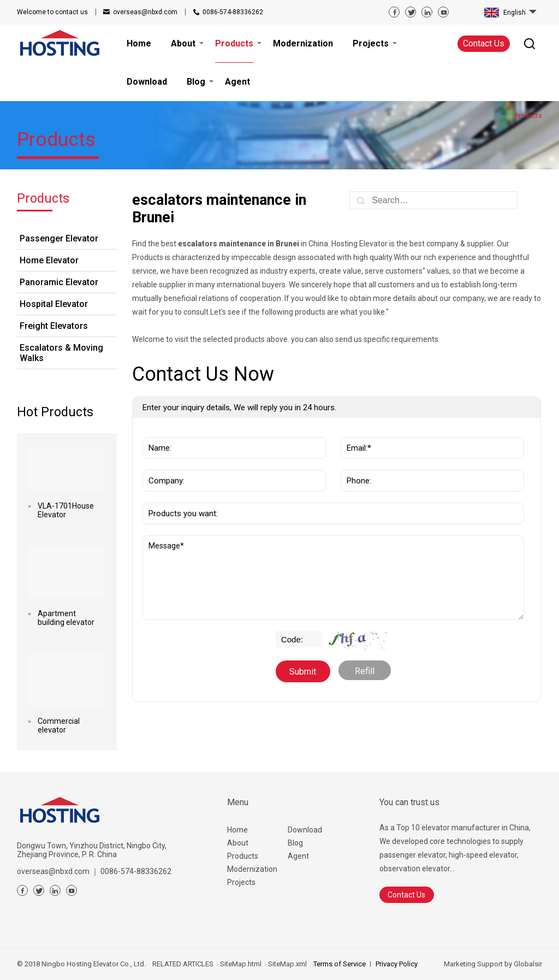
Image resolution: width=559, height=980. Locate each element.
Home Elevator (49, 260)
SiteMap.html (241, 964)
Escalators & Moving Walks (61, 353)
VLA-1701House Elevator (66, 510)
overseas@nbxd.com (145, 12)
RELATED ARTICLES (183, 964)
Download (305, 830)
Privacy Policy (397, 964)
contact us (52, 12)
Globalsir (528, 964)
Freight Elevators (54, 326)
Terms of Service (340, 964)
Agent (298, 856)
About (238, 843)
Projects (241, 882)
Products (243, 856)
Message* (333, 578)
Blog (295, 843)
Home (237, 830)
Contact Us (484, 43)
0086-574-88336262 (233, 12)
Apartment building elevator (66, 618)
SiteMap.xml (287, 964)
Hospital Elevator (54, 304)
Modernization (252, 869)
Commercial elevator (59, 725)
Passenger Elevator (59, 238)
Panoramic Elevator (59, 282)
